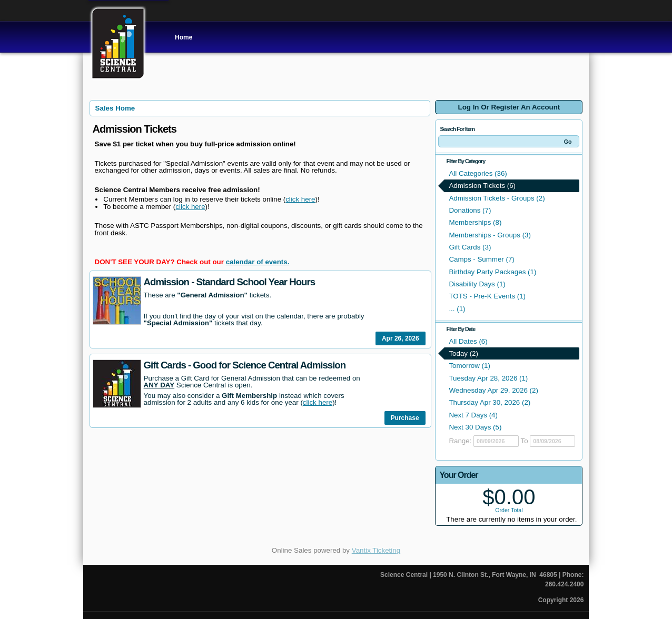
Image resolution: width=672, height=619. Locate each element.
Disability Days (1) (477, 284)
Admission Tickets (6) (482, 186)
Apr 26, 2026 (401, 338)
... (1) (457, 309)
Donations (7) (470, 210)
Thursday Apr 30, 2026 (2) (490, 402)
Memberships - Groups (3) (490, 235)
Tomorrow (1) (470, 366)
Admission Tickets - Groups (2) (497, 198)
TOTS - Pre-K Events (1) (487, 296)
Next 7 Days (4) (473, 415)
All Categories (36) (478, 173)
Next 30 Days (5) (475, 427)
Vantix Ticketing (376, 550)
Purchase (405, 418)
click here (300, 199)
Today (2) (463, 353)
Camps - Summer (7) (481, 259)
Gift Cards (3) (470, 247)
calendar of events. (258, 262)
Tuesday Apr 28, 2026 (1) (488, 378)
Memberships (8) (475, 222)
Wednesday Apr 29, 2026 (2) (493, 390)
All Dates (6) (468, 341)
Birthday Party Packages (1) (492, 272)
